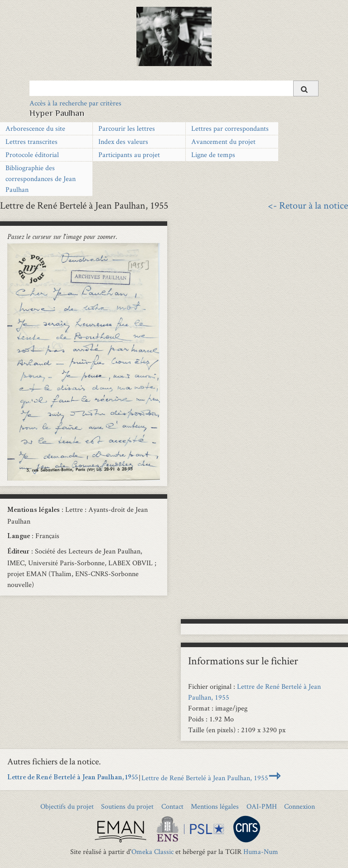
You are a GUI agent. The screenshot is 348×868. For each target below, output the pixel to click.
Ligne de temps (213, 155)
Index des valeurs (123, 141)
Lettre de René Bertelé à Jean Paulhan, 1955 (72, 778)
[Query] (174, 88)
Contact (172, 806)
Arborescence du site (35, 128)
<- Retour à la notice (308, 205)
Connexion (300, 806)
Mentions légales (215, 806)
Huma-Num (261, 851)
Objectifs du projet (67, 806)
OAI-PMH (262, 806)
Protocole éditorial (32, 155)
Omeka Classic (152, 851)
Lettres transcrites (31, 141)
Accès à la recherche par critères (75, 103)
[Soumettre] (306, 88)
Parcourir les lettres (127, 128)
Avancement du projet (223, 141)
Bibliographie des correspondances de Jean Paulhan (41, 179)
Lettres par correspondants (230, 128)
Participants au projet (129, 155)
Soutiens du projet (127, 806)
